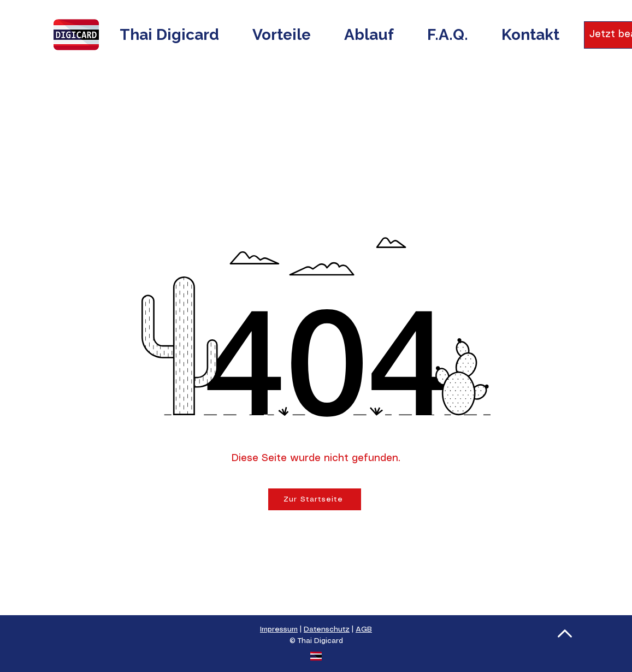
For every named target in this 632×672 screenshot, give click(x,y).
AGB (364, 630)
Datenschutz (327, 630)
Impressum (279, 630)
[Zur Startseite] (315, 499)
